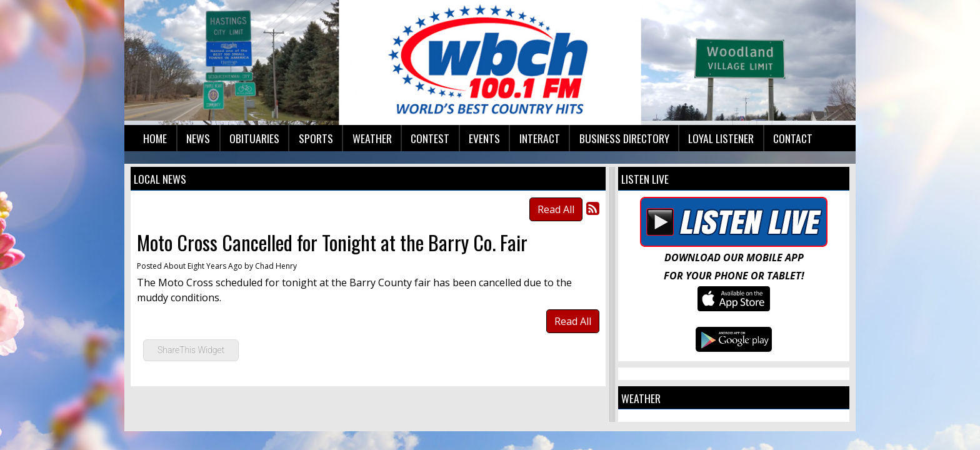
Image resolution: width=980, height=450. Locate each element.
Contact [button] (793, 138)
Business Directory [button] (624, 138)
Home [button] (155, 138)
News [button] (198, 138)
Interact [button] (540, 138)
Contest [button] (430, 138)
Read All (556, 209)
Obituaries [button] (254, 138)
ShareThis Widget (191, 350)
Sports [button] (316, 138)
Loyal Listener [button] (721, 138)
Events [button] (484, 138)
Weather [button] (372, 138)
